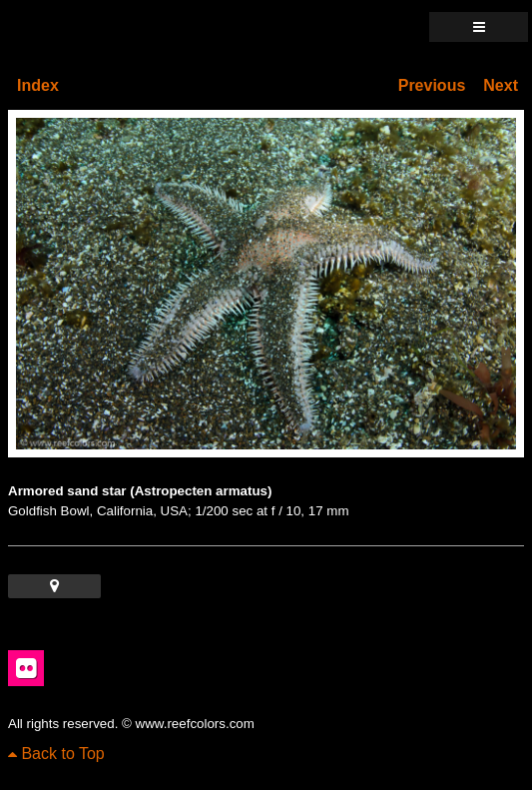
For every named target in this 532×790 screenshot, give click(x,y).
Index (38, 85)
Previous (432, 85)
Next (501, 85)
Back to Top (56, 754)
